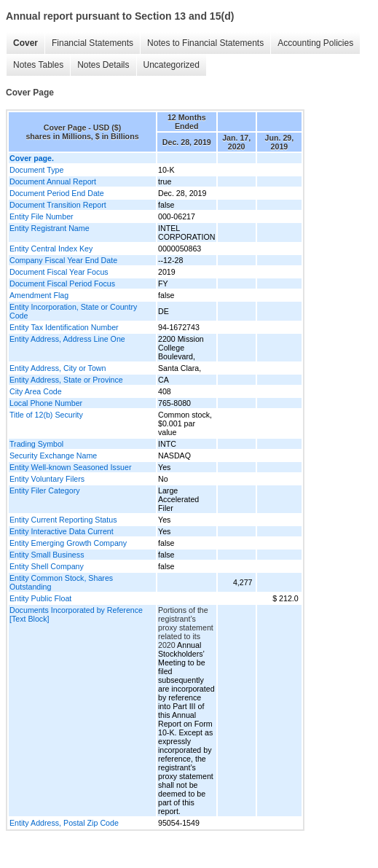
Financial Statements (92, 43)
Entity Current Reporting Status (63, 520)
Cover (25, 43)
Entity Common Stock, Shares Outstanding (61, 582)
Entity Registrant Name (50, 228)
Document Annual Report (53, 181)
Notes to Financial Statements (205, 43)
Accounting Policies (315, 43)
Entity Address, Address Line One (67, 339)
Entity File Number (42, 216)
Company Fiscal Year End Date (63, 260)
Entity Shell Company (47, 566)
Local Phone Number (46, 403)
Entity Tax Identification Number (64, 327)
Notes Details (103, 65)
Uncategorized (172, 65)
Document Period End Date (57, 193)
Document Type (36, 170)
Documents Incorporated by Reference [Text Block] (76, 614)
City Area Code (36, 391)
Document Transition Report (58, 205)
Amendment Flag (39, 295)
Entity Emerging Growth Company (68, 543)
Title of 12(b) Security (46, 415)
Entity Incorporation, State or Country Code (73, 311)
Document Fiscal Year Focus (59, 272)
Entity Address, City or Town (58, 368)
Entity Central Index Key (51, 249)
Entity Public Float (40, 598)
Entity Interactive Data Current (62, 531)
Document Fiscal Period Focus (62, 284)
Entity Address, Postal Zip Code (64, 823)
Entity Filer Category (45, 490)
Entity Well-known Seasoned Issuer (70, 467)
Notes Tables (38, 65)
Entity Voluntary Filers (47, 479)
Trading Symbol (36, 444)
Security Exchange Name (53, 455)
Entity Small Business (47, 555)
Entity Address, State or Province (66, 380)
